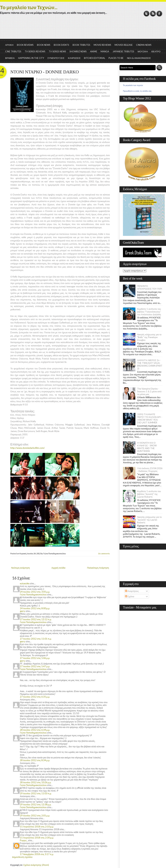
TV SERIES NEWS (57, 51)
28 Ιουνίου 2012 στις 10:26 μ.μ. (36, 782)
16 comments (104, 553)
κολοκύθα (25, 583)
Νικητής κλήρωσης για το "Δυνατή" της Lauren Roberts (149, 520)
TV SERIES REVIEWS (35, 51)
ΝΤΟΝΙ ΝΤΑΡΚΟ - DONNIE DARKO (45, 72)
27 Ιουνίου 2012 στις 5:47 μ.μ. (35, 666)
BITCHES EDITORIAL (95, 58)
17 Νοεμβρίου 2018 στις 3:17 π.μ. (37, 854)
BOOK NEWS (44, 45)
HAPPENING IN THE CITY (31, 58)
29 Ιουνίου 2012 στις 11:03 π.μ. (36, 793)
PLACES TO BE (116, 58)
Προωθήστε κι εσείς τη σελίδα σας (137, 91)
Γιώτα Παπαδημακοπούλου (33, 594)
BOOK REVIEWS (25, 45)
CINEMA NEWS (144, 45)
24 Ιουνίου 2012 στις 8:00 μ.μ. (35, 608)
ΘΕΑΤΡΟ (156, 51)
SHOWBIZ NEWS (78, 51)
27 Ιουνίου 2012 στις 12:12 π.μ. (36, 619)
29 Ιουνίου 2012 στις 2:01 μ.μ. (35, 816)
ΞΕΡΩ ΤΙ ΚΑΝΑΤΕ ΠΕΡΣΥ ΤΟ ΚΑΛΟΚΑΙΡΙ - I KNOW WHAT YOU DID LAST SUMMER (150, 418)
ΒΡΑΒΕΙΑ (10, 58)
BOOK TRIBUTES (81, 45)
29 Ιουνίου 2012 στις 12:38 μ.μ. (36, 804)
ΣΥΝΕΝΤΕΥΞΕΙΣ (56, 58)
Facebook (159, 14)
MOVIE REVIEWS (102, 45)
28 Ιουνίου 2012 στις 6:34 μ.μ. (35, 730)
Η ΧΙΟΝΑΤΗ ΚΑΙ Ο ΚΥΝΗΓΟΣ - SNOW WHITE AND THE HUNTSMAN (147, 447)
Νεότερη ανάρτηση (20, 568)
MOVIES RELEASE (124, 45)
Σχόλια (130, 596)
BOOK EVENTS (61, 45)
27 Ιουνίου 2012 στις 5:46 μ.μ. (35, 658)
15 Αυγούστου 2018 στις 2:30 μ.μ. (37, 838)
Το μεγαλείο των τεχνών (133, 85)
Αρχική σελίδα (58, 568)
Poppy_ (24, 840)
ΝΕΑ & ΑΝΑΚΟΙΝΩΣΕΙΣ (139, 58)
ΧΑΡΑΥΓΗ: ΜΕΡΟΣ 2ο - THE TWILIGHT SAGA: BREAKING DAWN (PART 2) (150, 364)
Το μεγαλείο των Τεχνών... (29, 7)
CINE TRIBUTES (13, 51)
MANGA (105, 51)
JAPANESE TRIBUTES (123, 51)
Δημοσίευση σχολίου (22, 857)
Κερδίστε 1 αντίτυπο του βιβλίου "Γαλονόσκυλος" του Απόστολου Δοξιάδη (149, 312)
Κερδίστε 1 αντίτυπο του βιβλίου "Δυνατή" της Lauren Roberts (149, 494)
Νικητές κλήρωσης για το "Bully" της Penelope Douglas (149, 337)
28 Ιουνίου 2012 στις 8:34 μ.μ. (35, 760)
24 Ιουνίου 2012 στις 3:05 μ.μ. (35, 592)
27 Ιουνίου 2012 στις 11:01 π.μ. (36, 639)
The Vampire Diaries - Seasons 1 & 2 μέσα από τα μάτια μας (149, 391)
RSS (153, 14)
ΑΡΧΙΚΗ (9, 45)
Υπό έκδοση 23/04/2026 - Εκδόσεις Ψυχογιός (150, 470)
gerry (23, 611)
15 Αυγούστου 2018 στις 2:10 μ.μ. (37, 827)
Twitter (147, 14)
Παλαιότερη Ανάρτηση (98, 568)
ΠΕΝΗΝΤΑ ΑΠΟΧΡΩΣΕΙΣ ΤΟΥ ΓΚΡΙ (150, 287)
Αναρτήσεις (132, 591)
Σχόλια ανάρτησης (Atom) (36, 865)
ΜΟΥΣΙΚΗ (143, 51)
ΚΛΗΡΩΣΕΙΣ (74, 58)
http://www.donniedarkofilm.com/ (28, 448)
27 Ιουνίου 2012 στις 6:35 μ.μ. (35, 697)
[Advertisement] (83, 29)
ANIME (94, 51)
